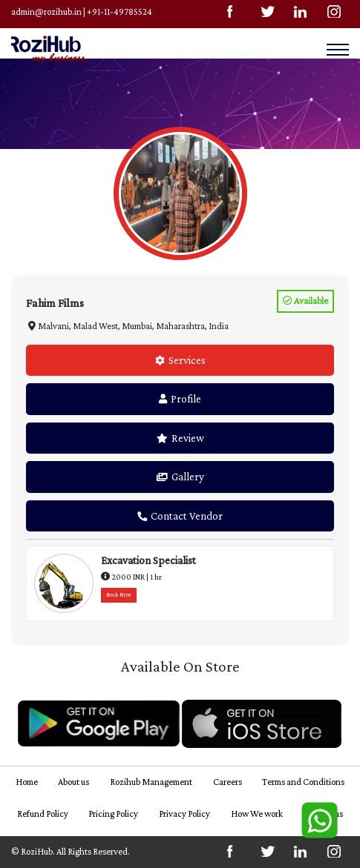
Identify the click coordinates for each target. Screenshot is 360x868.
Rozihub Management (151, 782)
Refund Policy (43, 814)
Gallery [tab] (180, 477)
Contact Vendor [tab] (180, 516)
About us (73, 782)
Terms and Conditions (303, 782)
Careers (228, 782)
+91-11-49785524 (120, 12)
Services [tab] (180, 360)
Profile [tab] (180, 399)
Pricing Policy (113, 814)
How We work (257, 814)
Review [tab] (180, 438)
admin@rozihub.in (46, 12)
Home (27, 782)
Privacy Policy (184, 814)
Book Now (119, 595)
